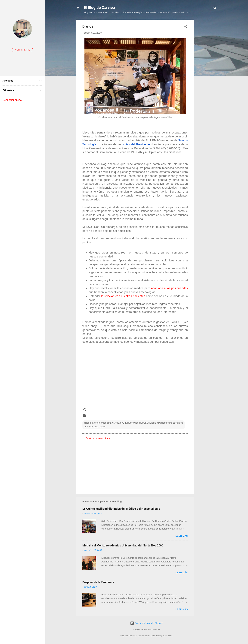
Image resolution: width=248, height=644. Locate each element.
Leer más (182, 536)
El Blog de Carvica (99, 8)
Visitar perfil (22, 50)
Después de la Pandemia (98, 582)
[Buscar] (215, 9)
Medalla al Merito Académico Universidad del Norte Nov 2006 (123, 545)
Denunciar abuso (12, 100)
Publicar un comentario (98, 438)
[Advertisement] (207, 67)
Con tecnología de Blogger (146, 623)
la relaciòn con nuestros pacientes (123, 296)
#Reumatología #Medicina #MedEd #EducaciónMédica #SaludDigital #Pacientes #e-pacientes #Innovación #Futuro (133, 425)
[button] (186, 27)
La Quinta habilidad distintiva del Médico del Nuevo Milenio (121, 509)
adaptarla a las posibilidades (169, 288)
